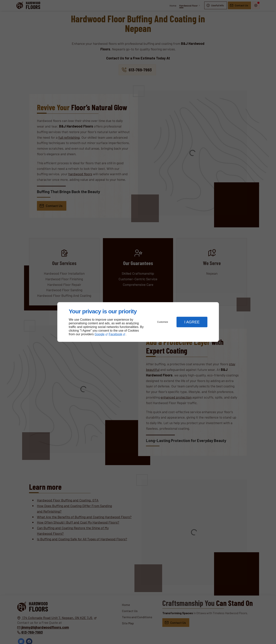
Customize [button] (163, 322)
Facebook (115, 334)
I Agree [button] (192, 322)
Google (100, 334)
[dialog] (138, 322)
